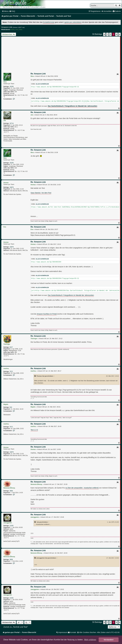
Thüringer (7, 344)
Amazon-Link (7, 27)
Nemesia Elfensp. (9, 488)
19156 (11, 87)
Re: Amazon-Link (38, 74)
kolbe (13, 30)
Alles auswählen (42, 84)
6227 (11, 347)
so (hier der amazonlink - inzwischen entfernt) (82, 488)
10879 (11, 187)
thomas (6, 183)
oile (5, 121)
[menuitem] (12, 11)
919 (11, 407)
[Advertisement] (61, 55)
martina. (6, 368)
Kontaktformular (49, 22)
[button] (104, 34)
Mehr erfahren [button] (90, 640)
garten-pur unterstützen (73, 22)
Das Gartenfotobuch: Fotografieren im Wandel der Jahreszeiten (71, 295)
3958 (11, 491)
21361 (11, 526)
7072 (11, 371)
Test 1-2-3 (34, 430)
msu (17, 30)
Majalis (6, 404)
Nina (21, 30)
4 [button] (116, 34)
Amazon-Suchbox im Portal (47, 314)
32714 (11, 123)
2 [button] (110, 34)
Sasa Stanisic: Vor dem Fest (41, 193)
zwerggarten (8, 523)
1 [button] (107, 34)
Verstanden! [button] (109, 640)
